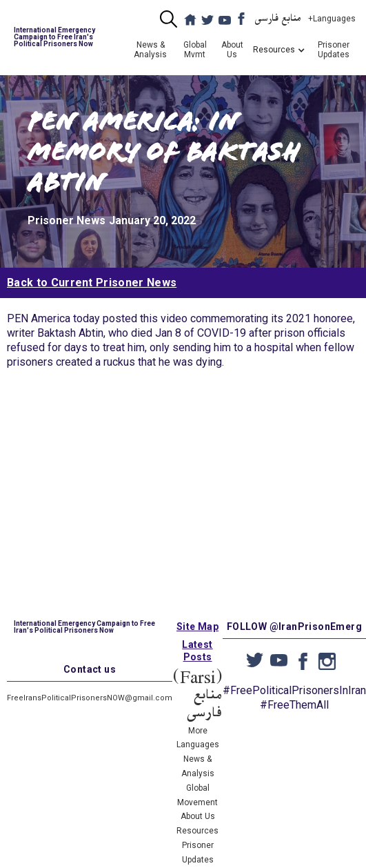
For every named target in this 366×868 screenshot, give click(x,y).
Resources (197, 831)
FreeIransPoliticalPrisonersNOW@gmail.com (90, 698)
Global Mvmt (195, 50)
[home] (63, 37)
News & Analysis (150, 50)
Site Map (197, 627)
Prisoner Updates (334, 50)
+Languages (332, 19)
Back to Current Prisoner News (92, 283)
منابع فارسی (278, 19)
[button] (274, 50)
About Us (232, 50)
